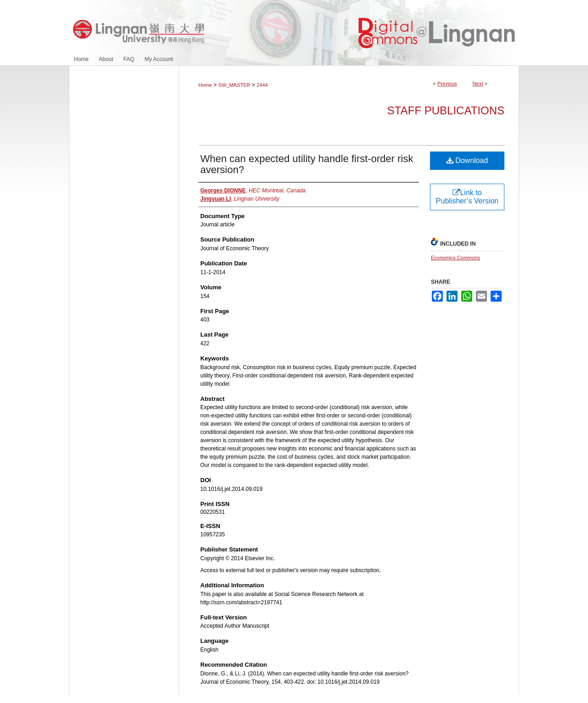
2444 (262, 85)
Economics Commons (455, 258)
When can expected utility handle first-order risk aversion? (307, 164)
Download (467, 160)
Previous (447, 84)
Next (478, 84)
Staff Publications (446, 110)
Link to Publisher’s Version (467, 197)
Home (205, 85)
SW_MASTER (234, 85)
